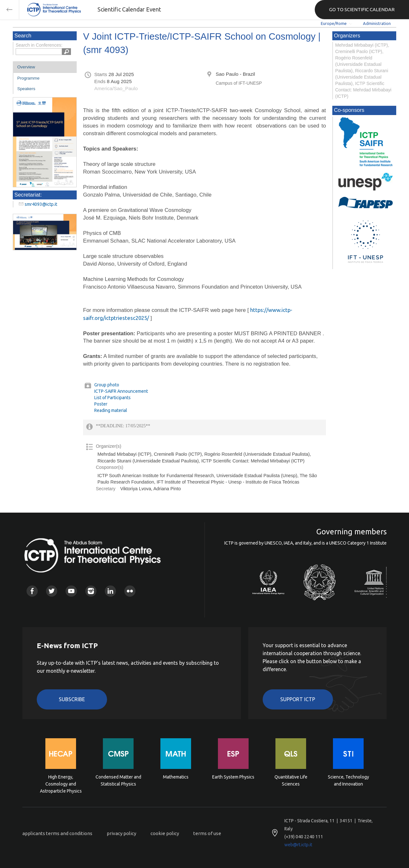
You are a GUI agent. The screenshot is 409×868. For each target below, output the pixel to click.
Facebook (32, 591)
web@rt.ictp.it (298, 845)
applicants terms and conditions (57, 833)
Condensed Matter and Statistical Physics (118, 780)
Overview (26, 67)
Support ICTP (298, 699)
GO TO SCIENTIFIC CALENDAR (362, 9)
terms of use (207, 833)
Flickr (130, 591)
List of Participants (112, 398)
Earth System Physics (233, 777)
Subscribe (72, 699)
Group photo (107, 385)
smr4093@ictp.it (41, 204)
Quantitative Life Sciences (291, 780)
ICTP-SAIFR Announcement (121, 391)
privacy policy (121, 833)
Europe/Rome (334, 23)
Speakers (26, 89)
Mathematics (176, 777)
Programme (28, 78)
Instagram (91, 591)
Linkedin (110, 591)
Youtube (71, 591)
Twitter (52, 591)
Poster (101, 404)
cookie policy (165, 833)
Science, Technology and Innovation (348, 780)
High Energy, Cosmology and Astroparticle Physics (61, 783)
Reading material (111, 410)
